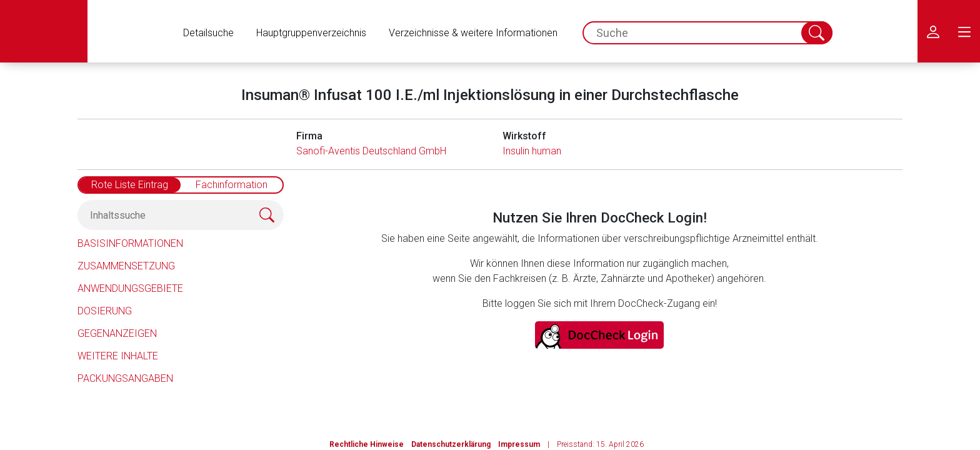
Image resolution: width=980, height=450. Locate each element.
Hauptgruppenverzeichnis (311, 33)
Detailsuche (208, 33)
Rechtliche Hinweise (367, 444)
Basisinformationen (130, 243)
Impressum (519, 444)
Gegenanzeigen (117, 333)
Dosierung (105, 311)
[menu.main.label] (964, 31)
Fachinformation (232, 185)
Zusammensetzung (126, 266)
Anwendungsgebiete (130, 288)
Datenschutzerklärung (451, 444)
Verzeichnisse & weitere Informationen (473, 33)
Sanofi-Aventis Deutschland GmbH (371, 151)
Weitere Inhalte (118, 356)
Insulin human (532, 151)
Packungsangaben (125, 378)
